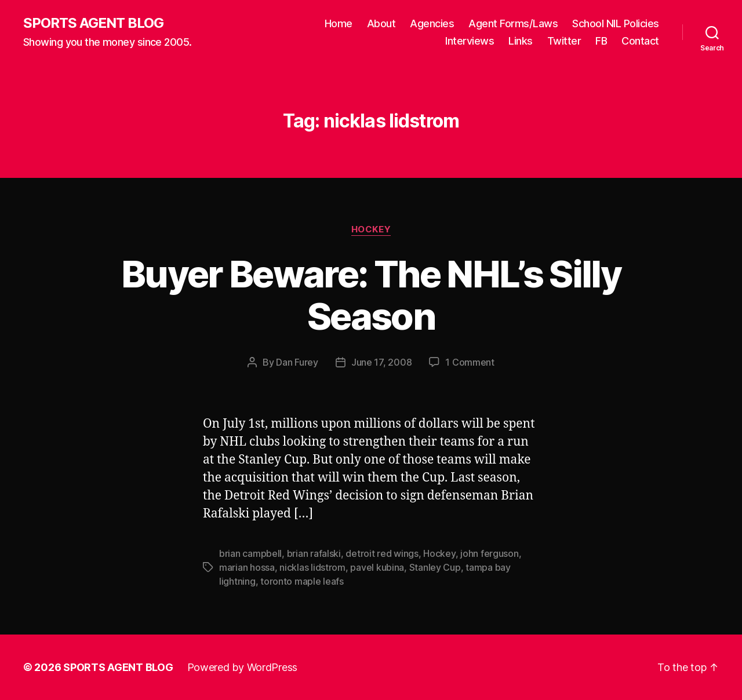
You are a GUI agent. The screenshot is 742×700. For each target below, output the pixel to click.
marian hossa (247, 567)
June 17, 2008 (382, 362)
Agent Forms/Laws (513, 23)
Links (521, 41)
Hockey (371, 229)
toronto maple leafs (302, 581)
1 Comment (470, 362)
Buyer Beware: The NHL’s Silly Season (371, 295)
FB (601, 41)
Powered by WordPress (243, 667)
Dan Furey (297, 362)
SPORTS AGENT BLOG (93, 23)
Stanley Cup (435, 567)
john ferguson (490, 553)
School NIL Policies (616, 23)
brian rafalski (314, 553)
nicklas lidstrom (312, 567)
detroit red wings (382, 553)
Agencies (432, 23)
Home (339, 23)
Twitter (564, 41)
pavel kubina (377, 567)
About (381, 23)
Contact (640, 41)
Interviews (470, 41)
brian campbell (250, 553)
